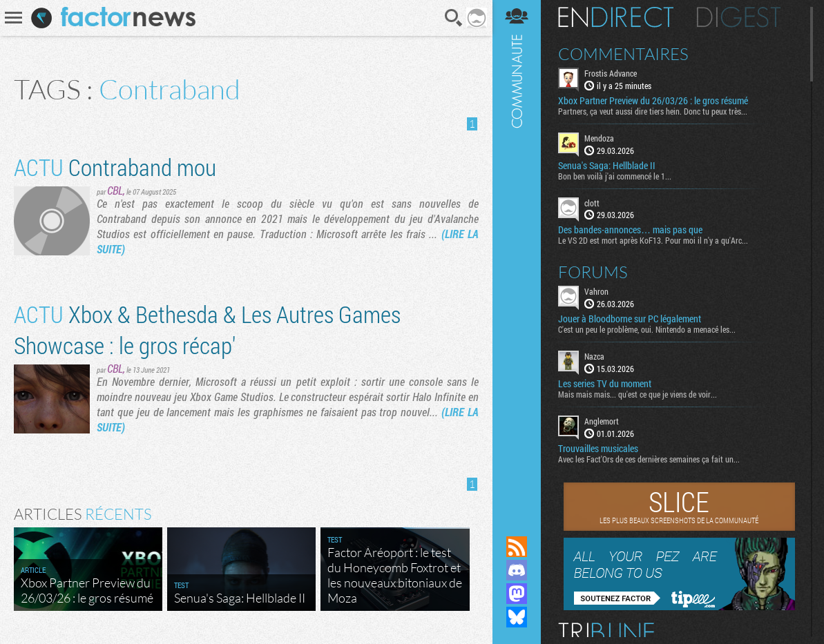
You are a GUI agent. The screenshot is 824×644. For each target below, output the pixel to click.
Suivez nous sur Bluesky (517, 617)
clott (592, 203)
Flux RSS (517, 547)
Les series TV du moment (605, 384)
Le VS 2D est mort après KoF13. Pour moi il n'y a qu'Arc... (653, 240)
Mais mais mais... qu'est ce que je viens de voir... (638, 394)
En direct (616, 17)
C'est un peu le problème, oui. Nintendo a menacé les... (647, 329)
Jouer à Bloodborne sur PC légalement (630, 319)
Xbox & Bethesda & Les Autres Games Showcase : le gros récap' (207, 329)
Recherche (454, 18)
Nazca (594, 356)
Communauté (517, 255)
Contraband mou (115, 167)
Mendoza (599, 138)
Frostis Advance (611, 73)
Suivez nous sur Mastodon (517, 594)
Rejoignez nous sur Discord (517, 570)
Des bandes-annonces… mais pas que (630, 230)
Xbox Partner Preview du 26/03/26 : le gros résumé (653, 101)
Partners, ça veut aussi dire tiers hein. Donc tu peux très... (653, 111)
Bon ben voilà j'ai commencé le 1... (615, 176)
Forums (593, 272)
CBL (115, 190)
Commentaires (623, 54)
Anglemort (602, 421)
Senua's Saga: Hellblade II (607, 166)
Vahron (596, 291)
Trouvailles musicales (598, 449)
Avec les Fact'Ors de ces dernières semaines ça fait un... (649, 459)
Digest (739, 17)
